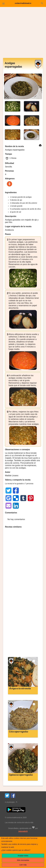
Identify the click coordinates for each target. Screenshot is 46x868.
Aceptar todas (23, 856)
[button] (3, 3)
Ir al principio (11, 802)
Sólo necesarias (23, 860)
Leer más (23, 865)
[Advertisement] (23, 33)
